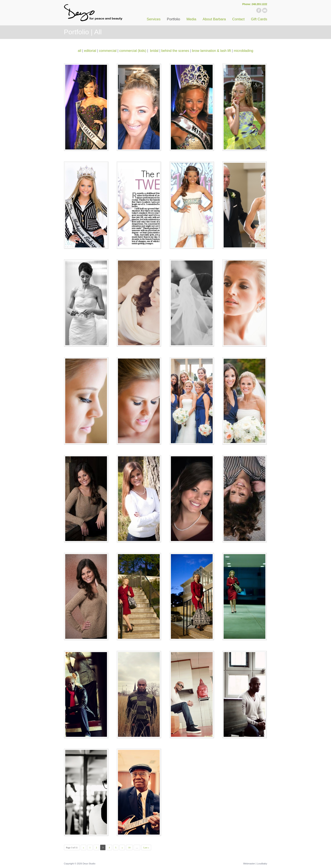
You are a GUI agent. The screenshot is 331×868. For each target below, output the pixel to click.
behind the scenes (175, 51)
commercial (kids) (133, 51)
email (265, 10)
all (79, 51)
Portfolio (173, 19)
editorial (90, 51)
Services (154, 19)
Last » (146, 847)
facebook (259, 10)
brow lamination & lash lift (211, 51)
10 (129, 847)
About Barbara (214, 19)
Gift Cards (259, 19)
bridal (154, 51)
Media (191, 19)
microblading (244, 51)
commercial (108, 51)
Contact (238, 19)
